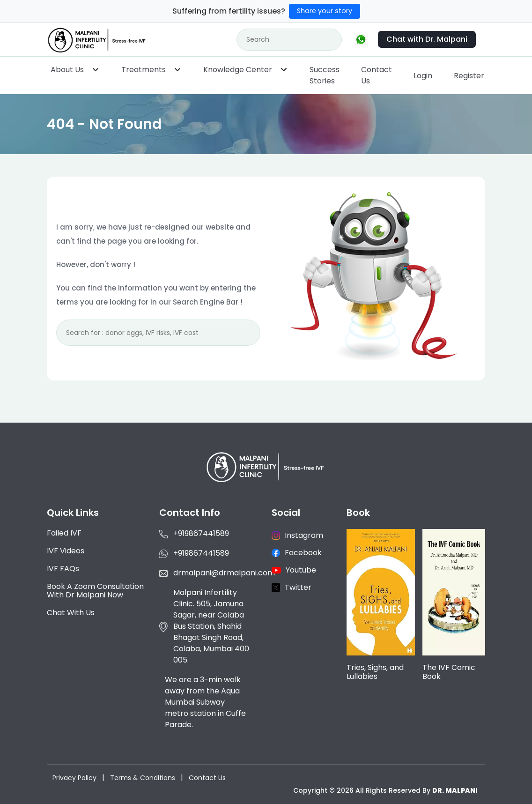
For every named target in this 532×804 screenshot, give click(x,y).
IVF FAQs (63, 569)
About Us (67, 70)
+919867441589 (201, 533)
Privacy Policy (74, 778)
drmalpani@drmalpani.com (224, 573)
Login (423, 76)
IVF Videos (66, 551)
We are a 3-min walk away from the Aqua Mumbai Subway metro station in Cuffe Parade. (205, 702)
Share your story (325, 11)
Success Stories (325, 75)
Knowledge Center (238, 70)
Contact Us (377, 75)
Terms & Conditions (143, 778)
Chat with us (71, 613)
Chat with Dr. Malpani (427, 39)
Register (469, 76)
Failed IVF (64, 533)
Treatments (144, 70)
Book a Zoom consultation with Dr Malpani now (95, 591)
